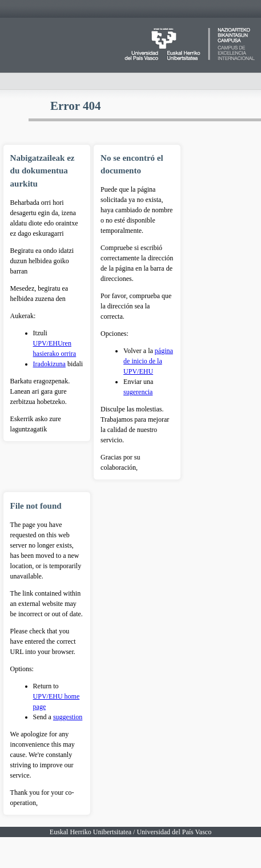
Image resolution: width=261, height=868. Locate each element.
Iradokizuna (49, 364)
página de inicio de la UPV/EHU (148, 361)
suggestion (68, 717)
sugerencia (138, 392)
